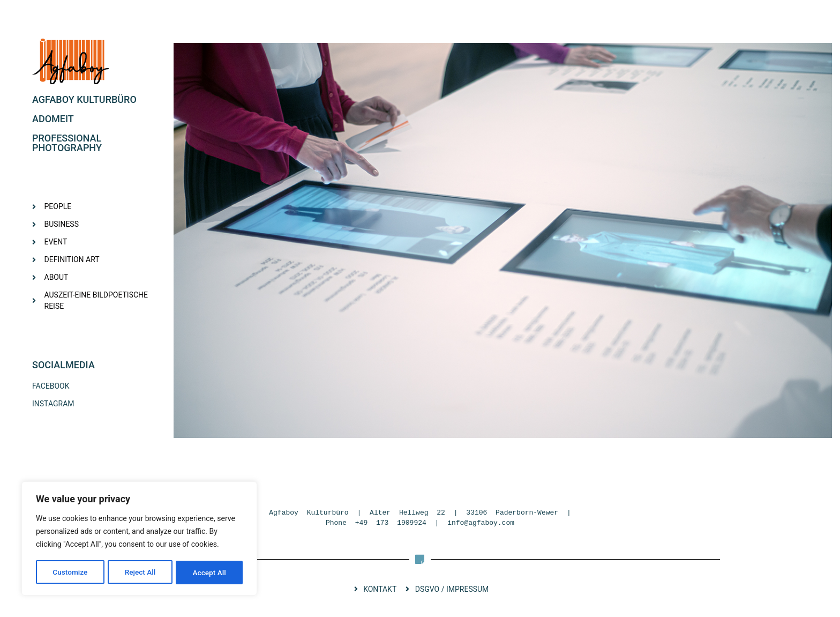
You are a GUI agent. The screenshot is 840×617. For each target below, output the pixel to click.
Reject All (140, 573)
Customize (70, 573)
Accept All (209, 573)
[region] (139, 539)
